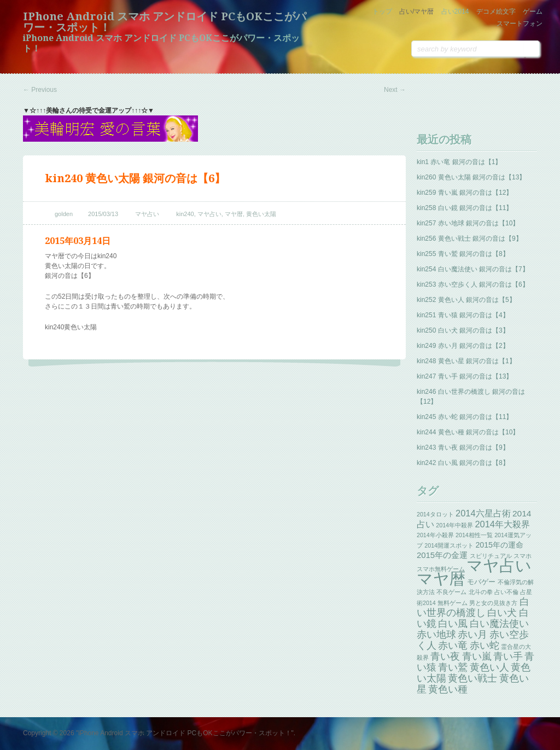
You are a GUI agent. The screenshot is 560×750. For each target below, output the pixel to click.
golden (64, 214)
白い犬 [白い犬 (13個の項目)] (502, 613)
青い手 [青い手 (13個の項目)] (508, 656)
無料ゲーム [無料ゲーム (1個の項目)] (453, 603)
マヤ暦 (234, 214)
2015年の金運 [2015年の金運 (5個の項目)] (442, 555)
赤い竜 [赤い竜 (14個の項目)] (453, 645)
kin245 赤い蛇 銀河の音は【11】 (465, 417)
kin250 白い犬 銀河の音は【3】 (463, 330)
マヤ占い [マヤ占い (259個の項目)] (499, 565)
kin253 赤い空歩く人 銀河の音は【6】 (473, 284)
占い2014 (455, 11)
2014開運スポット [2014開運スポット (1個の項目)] (449, 545)
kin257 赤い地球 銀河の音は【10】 (468, 223)
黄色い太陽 (261, 214)
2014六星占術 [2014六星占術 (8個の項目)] (483, 513)
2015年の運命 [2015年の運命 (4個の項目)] (499, 545)
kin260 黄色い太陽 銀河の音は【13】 (471, 177)
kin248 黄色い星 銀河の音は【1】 (466, 361)
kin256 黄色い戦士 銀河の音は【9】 (469, 239)
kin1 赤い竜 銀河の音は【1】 (459, 162)
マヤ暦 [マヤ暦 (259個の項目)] (441, 579)
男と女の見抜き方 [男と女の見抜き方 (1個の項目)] (493, 603)
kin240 (185, 214)
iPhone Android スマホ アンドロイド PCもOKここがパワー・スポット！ (165, 22)
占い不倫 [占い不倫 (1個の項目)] (506, 592)
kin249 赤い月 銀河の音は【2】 (463, 346)
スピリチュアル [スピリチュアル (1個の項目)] (491, 556)
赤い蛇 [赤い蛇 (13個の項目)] (485, 646)
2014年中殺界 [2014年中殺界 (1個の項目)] (454, 525)
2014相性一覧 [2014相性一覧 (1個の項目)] (474, 535)
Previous (40, 90)
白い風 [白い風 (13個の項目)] (453, 624)
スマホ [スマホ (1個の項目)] (523, 556)
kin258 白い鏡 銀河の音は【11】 (465, 208)
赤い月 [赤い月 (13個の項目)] (472, 635)
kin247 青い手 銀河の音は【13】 (465, 376)
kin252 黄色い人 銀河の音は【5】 (466, 300)
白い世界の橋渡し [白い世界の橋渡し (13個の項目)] (473, 607)
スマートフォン (520, 24)
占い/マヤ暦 (416, 11)
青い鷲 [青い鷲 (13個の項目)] (453, 667)
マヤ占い (147, 214)
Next (395, 90)
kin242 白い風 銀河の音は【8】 (463, 463)
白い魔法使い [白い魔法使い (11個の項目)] (499, 624)
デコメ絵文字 (496, 11)
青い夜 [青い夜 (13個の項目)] (445, 656)
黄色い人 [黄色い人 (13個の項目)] (489, 667)
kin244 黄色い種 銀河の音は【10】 (468, 432)
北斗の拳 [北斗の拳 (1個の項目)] (481, 592)
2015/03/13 (103, 214)
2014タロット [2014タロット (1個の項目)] (435, 514)
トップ (382, 11)
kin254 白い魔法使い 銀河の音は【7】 (473, 269)
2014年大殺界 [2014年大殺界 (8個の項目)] (502, 524)
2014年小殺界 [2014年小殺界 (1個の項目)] (435, 535)
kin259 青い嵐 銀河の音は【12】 (465, 193)
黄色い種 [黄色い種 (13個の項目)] (448, 689)
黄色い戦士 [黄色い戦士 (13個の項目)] (472, 678)
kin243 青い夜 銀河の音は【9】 (463, 447)
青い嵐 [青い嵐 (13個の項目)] (477, 656)
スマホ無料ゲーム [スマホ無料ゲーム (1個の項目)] (441, 569)
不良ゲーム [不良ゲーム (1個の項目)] (451, 592)
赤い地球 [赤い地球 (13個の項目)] (436, 635)
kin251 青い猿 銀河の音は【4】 (463, 315)
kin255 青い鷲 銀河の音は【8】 (463, 254)
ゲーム (533, 11)
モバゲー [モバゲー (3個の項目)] (481, 582)
